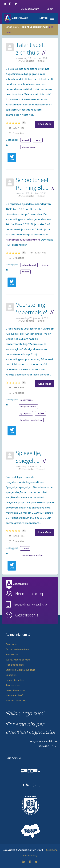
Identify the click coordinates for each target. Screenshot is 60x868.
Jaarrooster (13, 685)
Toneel (40, 61)
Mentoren (12, 655)
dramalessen (29, 147)
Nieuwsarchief (14, 695)
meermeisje (27, 400)
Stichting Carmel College (20, 670)
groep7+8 (26, 413)
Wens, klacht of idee (18, 660)
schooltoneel (29, 265)
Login (51, 9)
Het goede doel (15, 665)
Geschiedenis (27, 615)
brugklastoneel (28, 407)
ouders (40, 413)
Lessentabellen (15, 680)
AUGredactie (26, 61)
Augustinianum (31, 9)
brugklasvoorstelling (31, 420)
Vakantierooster (15, 690)
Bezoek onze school (31, 604)
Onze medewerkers (17, 649)
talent (38, 140)
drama (45, 265)
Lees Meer (45, 124)
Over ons (11, 644)
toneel (25, 140)
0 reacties (17, 133)
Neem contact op (30, 594)
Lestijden (11, 675)
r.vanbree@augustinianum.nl (23, 240)
